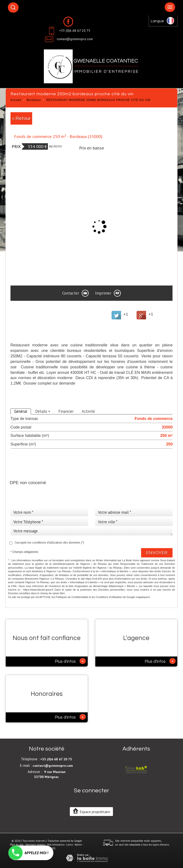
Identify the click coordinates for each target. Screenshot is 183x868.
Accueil (16, 100)
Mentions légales (35, 845)
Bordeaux (34, 100)
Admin (78, 845)
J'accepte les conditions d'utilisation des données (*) (49, 542)
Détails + (43, 411)
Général (21, 411)
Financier (66, 411)
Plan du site (17, 845)
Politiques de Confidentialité (72, 597)
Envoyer (157, 553)
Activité (88, 411)
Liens (69, 845)
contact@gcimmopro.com (75, 39)
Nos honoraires (56, 845)
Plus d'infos (70, 661)
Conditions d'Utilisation (109, 597)
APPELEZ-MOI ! (28, 853)
